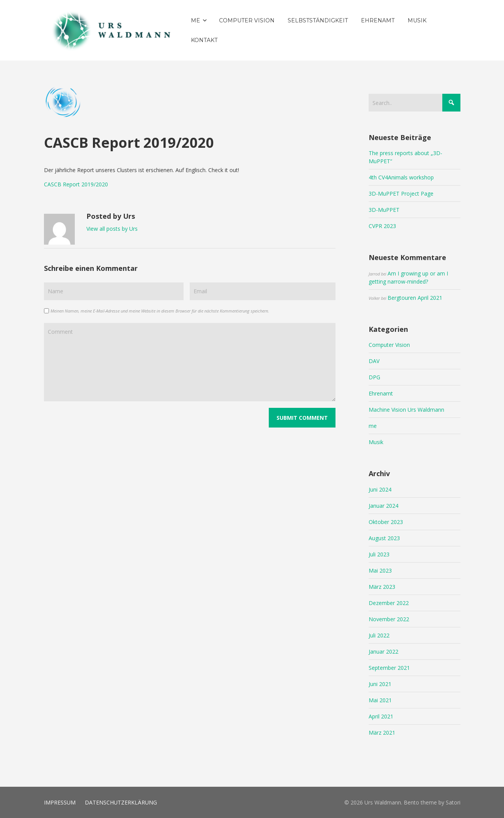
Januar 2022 (383, 652)
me (373, 426)
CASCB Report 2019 (69, 184)
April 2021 (381, 716)
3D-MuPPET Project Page (401, 194)
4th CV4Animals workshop (401, 177)
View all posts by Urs (112, 229)
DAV (374, 361)
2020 (102, 184)
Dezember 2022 (389, 603)
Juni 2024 (380, 489)
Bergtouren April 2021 (415, 298)
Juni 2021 (380, 684)
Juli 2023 (379, 554)
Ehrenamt (381, 393)
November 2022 (389, 619)
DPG (374, 377)
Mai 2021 (380, 700)
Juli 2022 (379, 635)
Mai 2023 (380, 570)
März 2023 (382, 587)
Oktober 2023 (386, 522)
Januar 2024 (383, 506)
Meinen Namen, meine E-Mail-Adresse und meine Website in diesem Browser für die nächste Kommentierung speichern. (160, 311)
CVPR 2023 (382, 226)
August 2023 (384, 538)
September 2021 (389, 668)
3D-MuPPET (384, 210)
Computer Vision (389, 345)
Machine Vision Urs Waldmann (406, 410)
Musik (376, 442)
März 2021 (382, 733)
